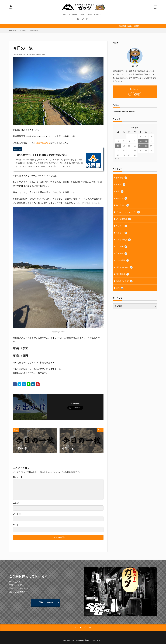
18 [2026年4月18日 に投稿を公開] (146, 146)
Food (82, 15)
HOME (14, 31)
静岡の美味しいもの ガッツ (91, 640)
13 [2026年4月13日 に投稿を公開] (118, 146)
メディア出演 (123, 240)
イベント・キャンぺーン (128, 212)
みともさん (122, 205)
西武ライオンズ (124, 281)
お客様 (121, 185)
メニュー (122, 247)
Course (97, 15)
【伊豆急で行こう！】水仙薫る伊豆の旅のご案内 (41, 155)
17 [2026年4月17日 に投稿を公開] (140, 146)
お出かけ (23, 31)
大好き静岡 (122, 260)
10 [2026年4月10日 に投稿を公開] (140, 141)
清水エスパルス (124, 267)
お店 (120, 192)
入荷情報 (122, 254)
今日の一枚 (34, 31)
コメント (18, 477)
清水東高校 (122, 274)
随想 (120, 288)
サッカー (122, 226)
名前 (16, 503)
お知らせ (122, 198)
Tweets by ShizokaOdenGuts (125, 111)
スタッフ (122, 233)
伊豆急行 (41, 55)
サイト (16, 525)
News (75, 15)
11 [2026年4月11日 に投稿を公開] (146, 141)
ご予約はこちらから (45, 602)
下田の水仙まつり (42, 143)
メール (17, 514)
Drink (89, 15)
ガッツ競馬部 (123, 219)
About (66, 15)
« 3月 (117, 158)
